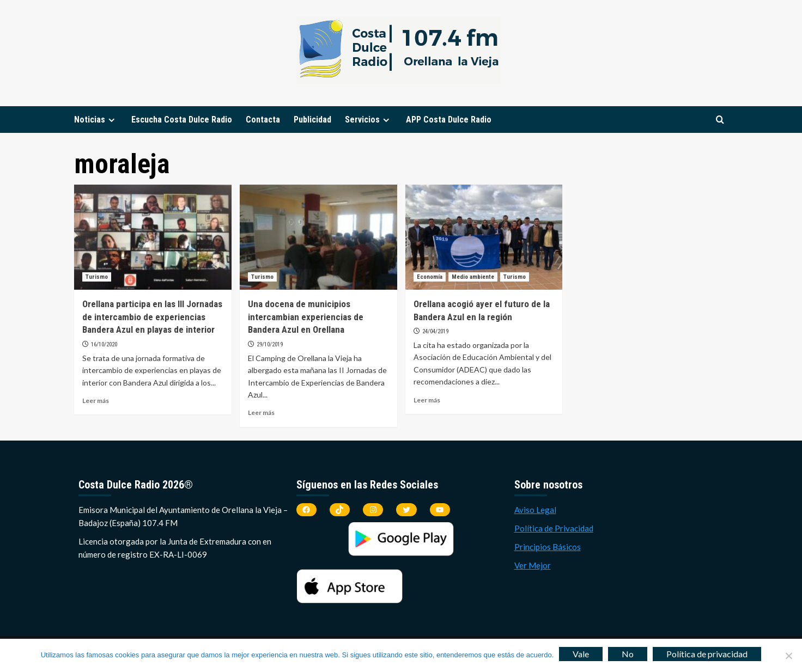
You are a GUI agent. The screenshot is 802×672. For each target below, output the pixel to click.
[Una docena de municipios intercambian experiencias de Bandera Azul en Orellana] (318, 237)
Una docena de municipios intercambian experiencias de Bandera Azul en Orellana (306, 317)
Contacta (263, 120)
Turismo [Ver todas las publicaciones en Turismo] (97, 277)
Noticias (96, 120)
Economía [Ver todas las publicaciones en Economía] (430, 277)
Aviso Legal (535, 510)
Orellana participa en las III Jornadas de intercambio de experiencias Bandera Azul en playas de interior (152, 317)
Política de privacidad (707, 654)
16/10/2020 (104, 344)
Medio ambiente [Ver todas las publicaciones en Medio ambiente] (473, 277)
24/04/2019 (435, 331)
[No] (788, 656)
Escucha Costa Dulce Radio (182, 120)
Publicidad (312, 120)
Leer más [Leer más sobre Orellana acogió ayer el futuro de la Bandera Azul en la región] (427, 400)
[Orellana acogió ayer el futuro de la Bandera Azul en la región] (484, 237)
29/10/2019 (270, 344)
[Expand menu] (111, 120)
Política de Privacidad (554, 528)
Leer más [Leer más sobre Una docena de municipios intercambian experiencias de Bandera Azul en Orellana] (261, 413)
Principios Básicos (548, 547)
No (628, 654)
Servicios (369, 120)
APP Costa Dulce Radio (449, 120)
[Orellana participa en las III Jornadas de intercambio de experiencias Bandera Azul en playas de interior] (153, 237)
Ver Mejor (533, 565)
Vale (581, 654)
